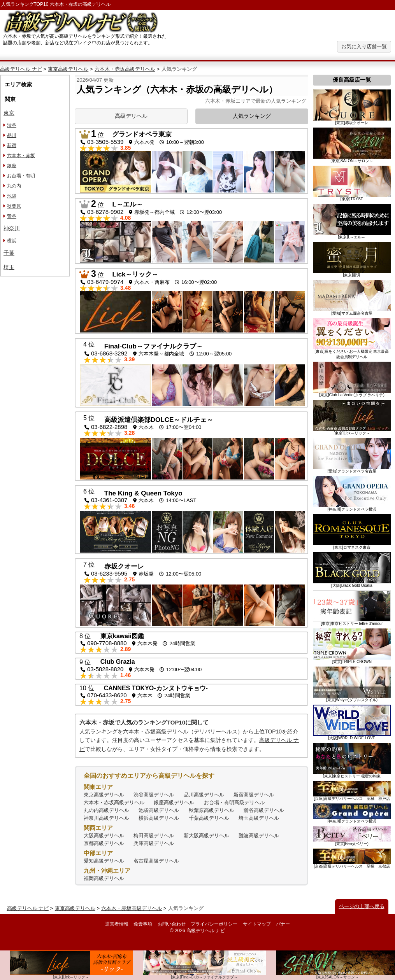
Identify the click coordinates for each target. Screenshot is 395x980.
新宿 (12, 145)
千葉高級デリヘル (209, 818)
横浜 (12, 241)
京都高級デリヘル (104, 843)
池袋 (12, 196)
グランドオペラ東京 (142, 134)
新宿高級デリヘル (254, 795)
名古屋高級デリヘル (156, 861)
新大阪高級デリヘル (206, 836)
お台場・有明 (21, 176)
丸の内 (14, 186)
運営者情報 (117, 924)
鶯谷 (12, 216)
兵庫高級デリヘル (154, 843)
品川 (12, 135)
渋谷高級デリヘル (154, 795)
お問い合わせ (172, 924)
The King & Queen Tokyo (143, 493)
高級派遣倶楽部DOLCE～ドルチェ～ (159, 420)
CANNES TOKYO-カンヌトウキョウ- (156, 688)
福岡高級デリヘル (104, 878)
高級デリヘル (131, 116)
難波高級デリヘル (259, 836)
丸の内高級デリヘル (106, 810)
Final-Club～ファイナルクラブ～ (154, 346)
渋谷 (12, 125)
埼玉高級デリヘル (259, 818)
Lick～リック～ (135, 274)
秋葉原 (14, 206)
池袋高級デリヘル (159, 810)
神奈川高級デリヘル (106, 818)
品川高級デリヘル (204, 795)
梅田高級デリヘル (154, 836)
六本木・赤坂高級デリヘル (125, 69)
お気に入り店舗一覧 (364, 46)
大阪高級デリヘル (104, 836)
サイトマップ (257, 924)
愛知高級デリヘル (104, 861)
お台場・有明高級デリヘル (234, 802)
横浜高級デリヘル (159, 818)
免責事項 (143, 924)
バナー (283, 924)
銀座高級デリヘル (174, 802)
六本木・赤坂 (21, 156)
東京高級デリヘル (68, 69)
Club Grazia (118, 662)
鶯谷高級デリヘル (264, 810)
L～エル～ (127, 204)
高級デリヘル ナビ (21, 69)
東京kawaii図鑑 (122, 636)
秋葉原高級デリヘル (212, 810)
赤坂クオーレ (124, 566)
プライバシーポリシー (214, 924)
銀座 (12, 166)
